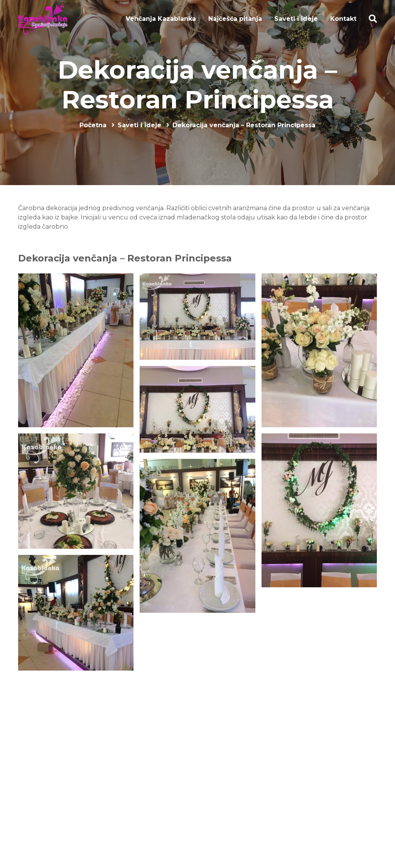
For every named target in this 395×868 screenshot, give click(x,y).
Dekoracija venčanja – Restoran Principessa (197, 85)
